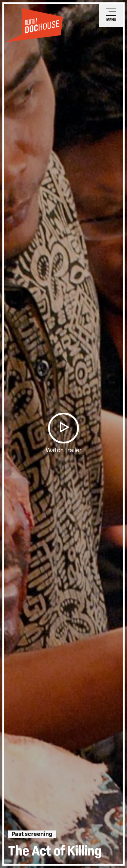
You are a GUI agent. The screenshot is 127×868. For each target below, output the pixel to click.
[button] (63, 428)
